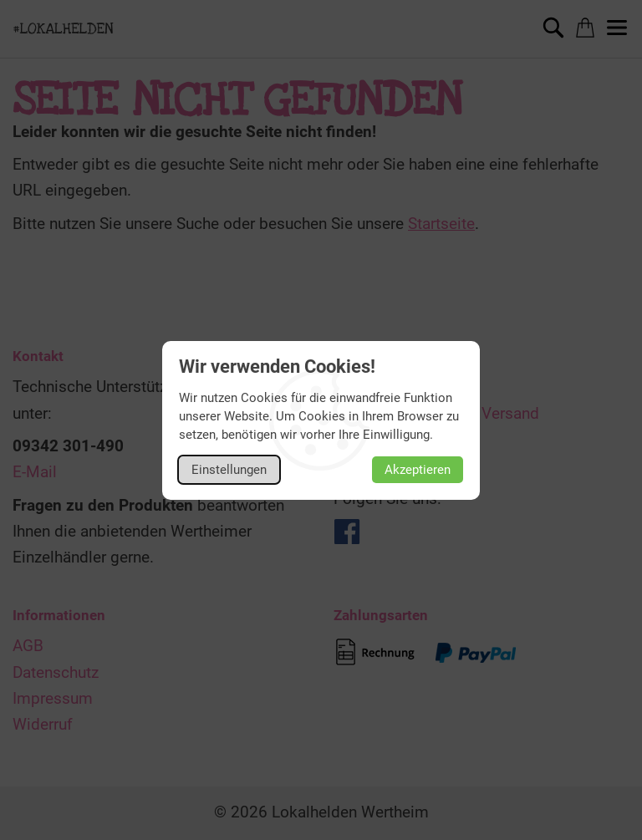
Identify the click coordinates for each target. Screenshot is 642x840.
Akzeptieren (418, 470)
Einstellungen (229, 470)
